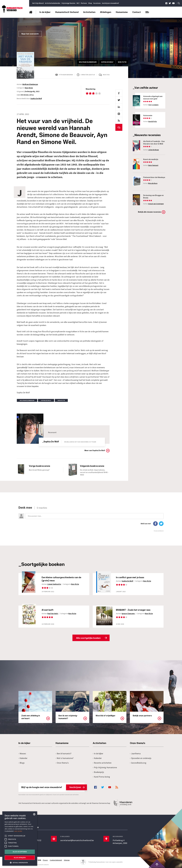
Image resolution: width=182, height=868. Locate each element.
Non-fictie (29, 88)
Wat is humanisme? (65, 758)
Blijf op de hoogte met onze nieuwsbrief (53, 787)
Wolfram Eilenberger (30, 84)
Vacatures (97, 3)
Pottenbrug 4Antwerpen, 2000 (120, 842)
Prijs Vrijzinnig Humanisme (105, 768)
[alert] (20, 839)
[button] (20, 862)
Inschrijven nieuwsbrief (110, 3)
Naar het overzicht (30, 34)
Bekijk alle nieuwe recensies (150, 212)
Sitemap (67, 860)
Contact (137, 12)
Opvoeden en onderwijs (141, 758)
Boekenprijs (98, 772)
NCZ (78, 3)
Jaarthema (135, 754)
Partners (84, 3)
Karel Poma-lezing (101, 777)
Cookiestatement (56, 860)
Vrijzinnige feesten (68, 3)
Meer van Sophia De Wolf (95, 451)
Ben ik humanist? (63, 754)
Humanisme (122, 12)
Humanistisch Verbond (67, 12)
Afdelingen (106, 12)
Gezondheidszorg (138, 763)
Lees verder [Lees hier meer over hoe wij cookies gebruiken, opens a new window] (18, 831)
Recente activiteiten (102, 763)
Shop (90, 3)
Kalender (23, 758)
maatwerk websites (43, 865)
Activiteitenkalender (53, 3)
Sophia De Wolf (36, 99)
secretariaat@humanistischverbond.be (77, 840)
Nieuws (22, 754)
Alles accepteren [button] (20, 852)
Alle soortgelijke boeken (88, 638)
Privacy (45, 860)
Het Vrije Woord (38, 3)
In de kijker (45, 12)
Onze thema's (62, 763)
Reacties (106, 75)
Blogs (22, 763)
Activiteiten (89, 12)
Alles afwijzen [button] (20, 858)
